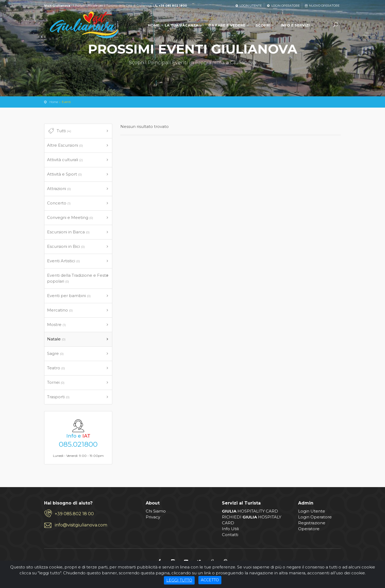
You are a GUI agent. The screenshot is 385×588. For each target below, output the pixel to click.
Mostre (56, 325)
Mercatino (60, 310)
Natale (56, 339)
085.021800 (78, 444)
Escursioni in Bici (66, 246)
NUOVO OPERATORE (322, 6)
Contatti (230, 535)
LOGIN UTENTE (248, 6)
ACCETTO (210, 580)
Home (54, 102)
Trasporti (58, 397)
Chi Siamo (156, 511)
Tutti (59, 131)
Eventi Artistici (63, 261)
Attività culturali (65, 160)
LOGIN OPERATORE (283, 6)
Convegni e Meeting (70, 217)
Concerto (59, 203)
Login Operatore (315, 517)
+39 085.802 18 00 (74, 514)
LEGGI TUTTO (179, 580)
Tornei (56, 382)
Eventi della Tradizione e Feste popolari (78, 278)
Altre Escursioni (65, 145)
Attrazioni (59, 189)
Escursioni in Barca (68, 232)
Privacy (153, 517)
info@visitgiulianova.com (81, 525)
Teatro (56, 368)
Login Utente (312, 511)
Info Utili (230, 529)
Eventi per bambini (69, 296)
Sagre (55, 353)
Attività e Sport (64, 174)
